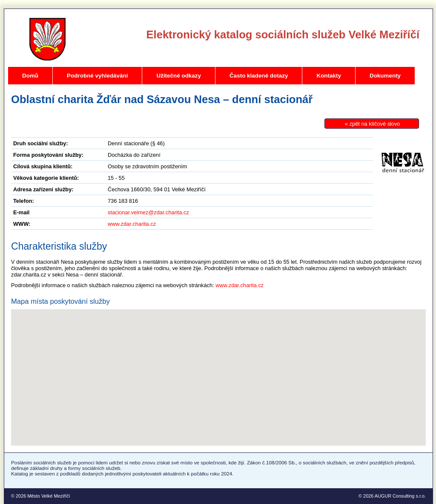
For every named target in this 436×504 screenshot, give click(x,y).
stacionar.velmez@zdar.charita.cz (148, 212)
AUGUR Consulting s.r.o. (400, 496)
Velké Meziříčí (47, 39)
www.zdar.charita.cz (132, 224)
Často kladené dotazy (259, 76)
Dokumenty (385, 76)
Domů (30, 76)
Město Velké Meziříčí (49, 496)
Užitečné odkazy (179, 76)
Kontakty (329, 76)
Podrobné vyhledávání (97, 76)
